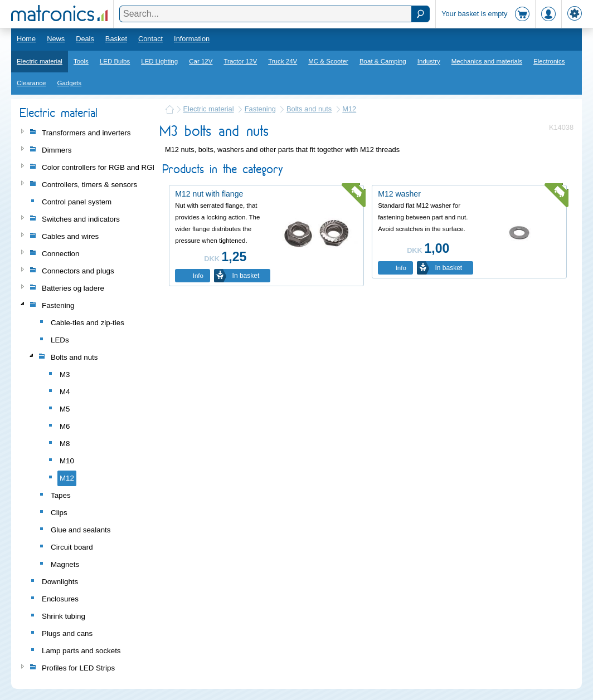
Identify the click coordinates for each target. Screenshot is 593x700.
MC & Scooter (328, 61)
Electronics (549, 61)
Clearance (31, 83)
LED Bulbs (115, 61)
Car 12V (201, 61)
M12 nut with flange (209, 194)
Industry (429, 61)
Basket (116, 39)
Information (192, 39)
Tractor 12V (240, 61)
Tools (81, 61)
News (56, 39)
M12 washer (399, 194)
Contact (150, 39)
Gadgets (70, 83)
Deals (85, 39)
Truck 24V (283, 61)
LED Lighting (159, 61)
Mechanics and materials (487, 61)
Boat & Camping (383, 61)
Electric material (40, 61)
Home (26, 39)
